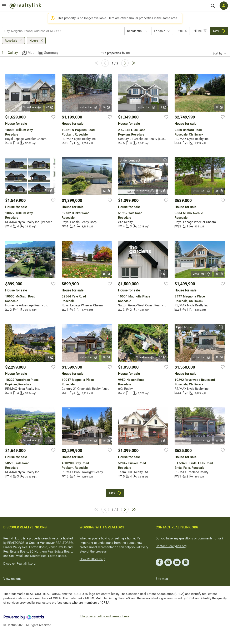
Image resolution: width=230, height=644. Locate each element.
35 (219, 191)
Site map (162, 579)
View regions (12, 579)
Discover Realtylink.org (19, 564)
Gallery (13, 53)
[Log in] (224, 6)
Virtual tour (32, 107)
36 (163, 357)
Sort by (217, 53)
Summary (51, 53)
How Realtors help (92, 559)
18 (50, 358)
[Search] (213, 6)
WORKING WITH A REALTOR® (102, 527)
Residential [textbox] (135, 31)
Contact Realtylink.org (171, 546)
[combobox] (63, 31)
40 (50, 107)
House (34, 41)
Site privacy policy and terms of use (104, 616)
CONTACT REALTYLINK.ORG (177, 527)
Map (31, 53)
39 (50, 441)
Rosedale (11, 41)
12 (106, 191)
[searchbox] (60, 31)
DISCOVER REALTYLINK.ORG (25, 527)
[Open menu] (4, 6)
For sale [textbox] (160, 31)
